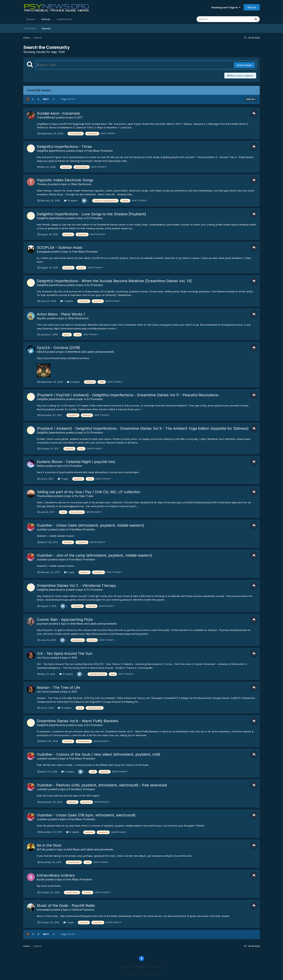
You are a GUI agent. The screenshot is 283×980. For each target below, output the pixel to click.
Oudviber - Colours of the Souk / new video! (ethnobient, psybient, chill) (99, 754)
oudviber (42, 529)
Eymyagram (44, 252)
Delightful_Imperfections (51, 151)
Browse (31, 19)
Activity (46, 21)
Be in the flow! (49, 845)
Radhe (41, 466)
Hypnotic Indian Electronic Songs (65, 180)
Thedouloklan (45, 496)
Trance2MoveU (46, 117)
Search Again (244, 65)
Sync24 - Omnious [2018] (58, 348)
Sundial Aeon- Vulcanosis (58, 113)
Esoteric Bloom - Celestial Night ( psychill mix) (76, 462)
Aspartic (42, 318)
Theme (127, 967)
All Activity (30, 28)
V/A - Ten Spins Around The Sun (65, 654)
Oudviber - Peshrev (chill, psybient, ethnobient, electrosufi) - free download (102, 785)
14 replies (66, 674)
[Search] (214, 19)
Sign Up (252, 7)
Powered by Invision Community (141, 975)
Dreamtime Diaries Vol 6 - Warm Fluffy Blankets (78, 721)
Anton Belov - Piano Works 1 (61, 314)
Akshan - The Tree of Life (58, 688)
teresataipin (44, 910)
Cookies (157, 967)
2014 (74, 658)
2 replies (67, 301)
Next (46, 99)
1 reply (63, 479)
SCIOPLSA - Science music (60, 247)
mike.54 (41, 352)
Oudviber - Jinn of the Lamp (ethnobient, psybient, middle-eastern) (95, 555)
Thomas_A (43, 184)
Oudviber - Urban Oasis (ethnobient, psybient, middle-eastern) (90, 525)
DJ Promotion (95, 218)
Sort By (251, 99)
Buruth (41, 879)
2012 (74, 692)
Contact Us (142, 967)
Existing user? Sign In (226, 7)
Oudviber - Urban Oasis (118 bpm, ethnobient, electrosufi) (86, 815)
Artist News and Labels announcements (91, 352)
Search (46, 28)
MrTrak (41, 849)
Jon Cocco (43, 658)
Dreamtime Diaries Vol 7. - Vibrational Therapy (76, 586)
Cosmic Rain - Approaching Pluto (65, 620)
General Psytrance (83, 910)
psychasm (43, 624)
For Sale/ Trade (84, 496)
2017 (80, 117)
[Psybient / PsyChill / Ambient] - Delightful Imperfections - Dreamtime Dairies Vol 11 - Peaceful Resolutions (128, 395)
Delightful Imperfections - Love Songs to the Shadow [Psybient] (91, 214)
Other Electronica (81, 184)
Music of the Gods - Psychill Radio (66, 906)
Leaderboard (64, 19)
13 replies (71, 200)
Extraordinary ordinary (56, 875)
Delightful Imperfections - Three (64, 147)
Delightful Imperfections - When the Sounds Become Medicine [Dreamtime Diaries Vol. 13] (114, 281)
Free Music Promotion (100, 151)
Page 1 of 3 (68, 99)
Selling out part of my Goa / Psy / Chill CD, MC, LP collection (89, 492)
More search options (240, 76)
